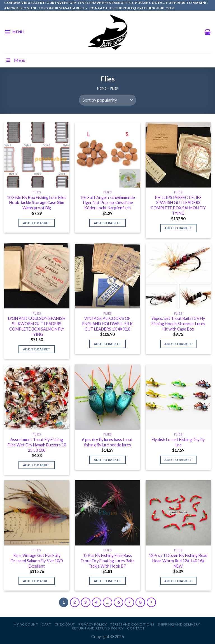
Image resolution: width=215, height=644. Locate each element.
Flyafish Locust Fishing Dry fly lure (178, 442)
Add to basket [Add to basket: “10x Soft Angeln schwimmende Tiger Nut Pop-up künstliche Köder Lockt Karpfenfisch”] (108, 223)
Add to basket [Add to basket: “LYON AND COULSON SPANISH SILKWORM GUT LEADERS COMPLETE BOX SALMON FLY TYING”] (37, 349)
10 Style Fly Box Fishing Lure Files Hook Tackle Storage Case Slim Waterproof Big (37, 203)
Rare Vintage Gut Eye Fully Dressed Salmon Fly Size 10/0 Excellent (37, 561)
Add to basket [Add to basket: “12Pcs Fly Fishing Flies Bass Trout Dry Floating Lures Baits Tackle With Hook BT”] (108, 581)
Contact (136, 628)
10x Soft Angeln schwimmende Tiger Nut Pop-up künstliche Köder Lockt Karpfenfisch (107, 203)
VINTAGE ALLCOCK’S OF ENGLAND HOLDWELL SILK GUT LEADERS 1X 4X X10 (107, 324)
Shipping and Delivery (179, 624)
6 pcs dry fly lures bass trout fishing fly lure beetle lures (107, 442)
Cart (46, 624)
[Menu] (14, 32)
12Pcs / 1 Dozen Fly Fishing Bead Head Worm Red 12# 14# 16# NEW (178, 561)
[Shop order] (107, 100)
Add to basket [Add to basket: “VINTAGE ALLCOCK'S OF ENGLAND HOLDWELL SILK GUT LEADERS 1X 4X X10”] (108, 344)
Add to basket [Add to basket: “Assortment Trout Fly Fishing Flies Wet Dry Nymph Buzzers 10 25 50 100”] (37, 465)
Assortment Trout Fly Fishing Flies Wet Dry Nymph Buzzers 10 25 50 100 (37, 445)
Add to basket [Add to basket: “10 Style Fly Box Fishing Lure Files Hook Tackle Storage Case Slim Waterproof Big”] (37, 223)
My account (26, 624)
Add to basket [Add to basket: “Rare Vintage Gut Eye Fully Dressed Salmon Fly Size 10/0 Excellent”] (37, 581)
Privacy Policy (93, 624)
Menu (15, 60)
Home (102, 88)
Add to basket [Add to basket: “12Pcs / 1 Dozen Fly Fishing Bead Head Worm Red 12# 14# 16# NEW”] (178, 581)
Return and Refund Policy (98, 628)
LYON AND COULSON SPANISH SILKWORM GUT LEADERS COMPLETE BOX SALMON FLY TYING (37, 326)
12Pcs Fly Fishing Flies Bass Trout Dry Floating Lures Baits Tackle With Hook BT (107, 561)
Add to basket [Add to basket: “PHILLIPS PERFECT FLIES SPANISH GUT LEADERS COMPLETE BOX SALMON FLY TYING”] (178, 228)
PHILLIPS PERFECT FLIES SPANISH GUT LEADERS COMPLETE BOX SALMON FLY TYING (178, 205)
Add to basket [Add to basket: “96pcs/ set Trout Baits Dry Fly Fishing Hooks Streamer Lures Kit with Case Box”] (178, 344)
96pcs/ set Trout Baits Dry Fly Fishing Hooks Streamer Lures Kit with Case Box (178, 324)
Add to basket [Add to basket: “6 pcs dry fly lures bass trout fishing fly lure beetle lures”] (108, 460)
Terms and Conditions (132, 624)
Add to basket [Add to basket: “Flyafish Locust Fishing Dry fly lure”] (178, 460)
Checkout (65, 624)
